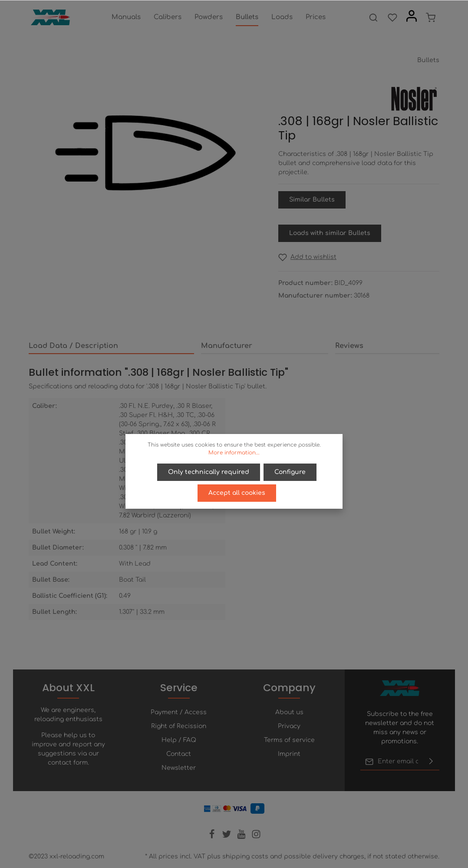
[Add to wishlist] (307, 257)
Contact (179, 754)
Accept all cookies (237, 493)
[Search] (373, 17)
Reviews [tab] (349, 346)
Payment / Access (179, 712)
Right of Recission (179, 726)
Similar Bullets (312, 200)
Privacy (289, 726)
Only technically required (209, 472)
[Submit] (431, 762)
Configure (290, 472)
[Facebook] (213, 837)
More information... (234, 453)
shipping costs (245, 856)
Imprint (289, 754)
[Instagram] (256, 837)
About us (289, 712)
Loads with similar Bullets (330, 233)
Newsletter (179, 768)
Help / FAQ (179, 740)
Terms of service (289, 740)
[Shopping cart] (431, 17)
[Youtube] (242, 837)
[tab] (111, 346)
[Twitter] (227, 837)
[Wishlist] (392, 17)
